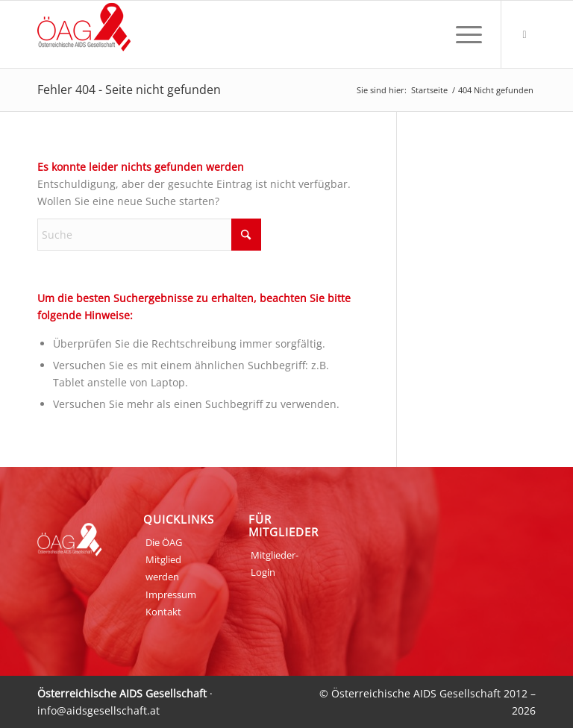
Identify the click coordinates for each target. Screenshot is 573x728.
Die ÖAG (164, 542)
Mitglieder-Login (275, 564)
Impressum (171, 594)
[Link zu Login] (525, 34)
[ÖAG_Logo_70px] (84, 34)
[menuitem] (461, 34)
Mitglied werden (163, 568)
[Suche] (149, 235)
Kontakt (163, 612)
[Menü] (461, 34)
